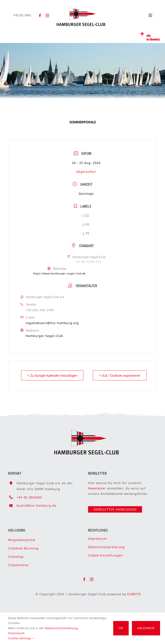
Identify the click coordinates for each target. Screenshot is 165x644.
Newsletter (97, 486)
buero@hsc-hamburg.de (36, 503)
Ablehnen (146, 628)
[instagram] (47, 15)
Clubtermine (18, 563)
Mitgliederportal (22, 538)
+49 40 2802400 (29, 495)
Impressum (97, 536)
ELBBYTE (136, 594)
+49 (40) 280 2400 (40, 310)
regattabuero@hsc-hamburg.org (52, 323)
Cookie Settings (21, 638)
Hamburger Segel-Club (44, 336)
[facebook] (40, 15)
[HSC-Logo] (81, 9)
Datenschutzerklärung (106, 545)
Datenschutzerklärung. (62, 628)
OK (121, 628)
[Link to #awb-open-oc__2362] (142, 34)
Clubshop (16, 555)
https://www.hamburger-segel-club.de (59, 273)
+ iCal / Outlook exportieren (120, 375)
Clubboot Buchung (23, 546)
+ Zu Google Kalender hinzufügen (52, 375)
